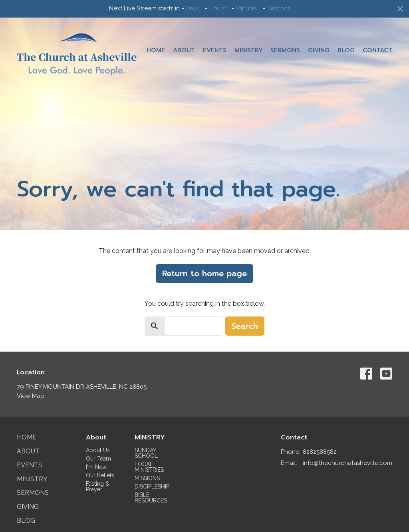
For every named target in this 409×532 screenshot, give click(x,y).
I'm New (96, 467)
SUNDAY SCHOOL (146, 453)
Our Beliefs (100, 475)
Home (156, 50)
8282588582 (320, 452)
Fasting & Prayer (98, 487)
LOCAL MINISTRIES (149, 467)
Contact (377, 50)
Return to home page (204, 273)
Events (215, 50)
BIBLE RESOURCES (151, 498)
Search (245, 326)
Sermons (285, 50)
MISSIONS (147, 478)
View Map (31, 396)
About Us (98, 450)
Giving (319, 50)
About (184, 50)
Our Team (98, 459)
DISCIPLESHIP (152, 487)
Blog (346, 50)
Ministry (248, 50)
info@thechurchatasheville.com (347, 463)
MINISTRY (150, 437)
